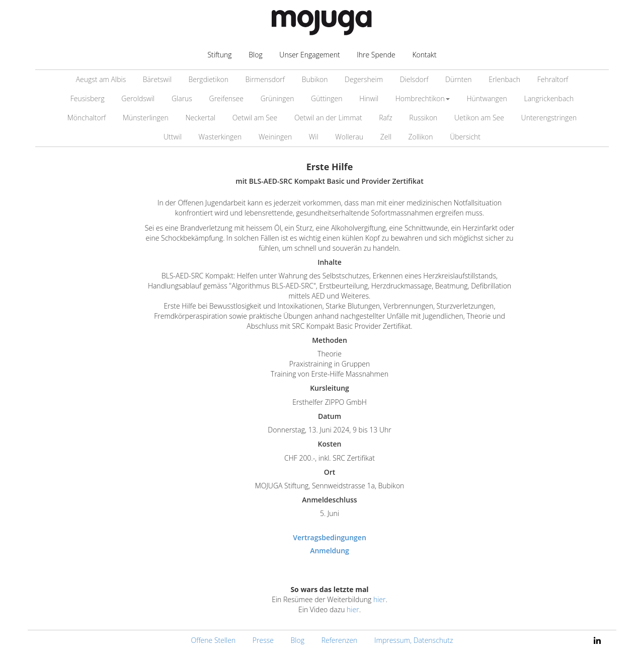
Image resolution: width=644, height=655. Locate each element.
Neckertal (200, 118)
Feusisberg (88, 98)
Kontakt (424, 55)
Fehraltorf (553, 79)
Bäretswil (157, 79)
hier (380, 599)
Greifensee (227, 98)
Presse (263, 640)
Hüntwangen (487, 98)
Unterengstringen (549, 118)
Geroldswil (138, 98)
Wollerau (349, 137)
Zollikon (421, 137)
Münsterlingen (146, 118)
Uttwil (173, 137)
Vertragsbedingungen (330, 537)
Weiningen (275, 137)
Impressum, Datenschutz (414, 640)
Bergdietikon (208, 79)
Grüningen (277, 98)
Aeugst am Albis (101, 79)
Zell (386, 137)
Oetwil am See (255, 118)
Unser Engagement (309, 55)
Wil (314, 137)
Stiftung (219, 55)
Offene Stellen (214, 640)
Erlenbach (504, 79)
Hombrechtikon (423, 98)
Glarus (182, 98)
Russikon (423, 118)
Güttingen (327, 98)
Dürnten (459, 79)
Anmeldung (330, 551)
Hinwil (369, 98)
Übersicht (465, 137)
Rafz (385, 118)
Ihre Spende (376, 55)
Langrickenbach (549, 98)
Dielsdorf (414, 79)
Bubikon (315, 79)
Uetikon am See (479, 118)
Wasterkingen (220, 137)
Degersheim (364, 79)
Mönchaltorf (87, 118)
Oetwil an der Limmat (328, 118)
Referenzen (340, 640)
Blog (255, 55)
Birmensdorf (265, 79)
